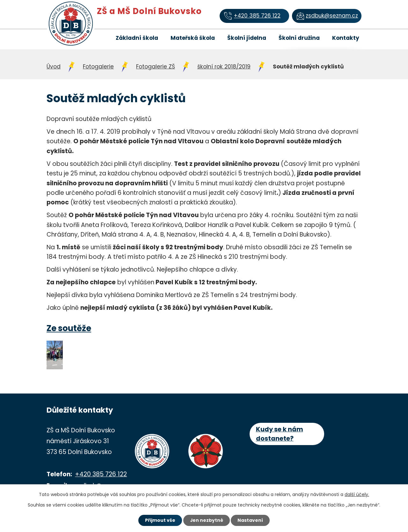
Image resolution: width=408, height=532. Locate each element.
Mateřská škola (193, 38)
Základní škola (137, 38)
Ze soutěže (69, 328)
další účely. (357, 494)
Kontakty (346, 38)
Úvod (100, 38)
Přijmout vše (160, 520)
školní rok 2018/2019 (224, 67)
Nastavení (251, 520)
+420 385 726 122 (101, 474)
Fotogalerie (98, 67)
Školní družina (299, 38)
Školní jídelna (247, 38)
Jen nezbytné (206, 520)
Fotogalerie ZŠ (156, 67)
